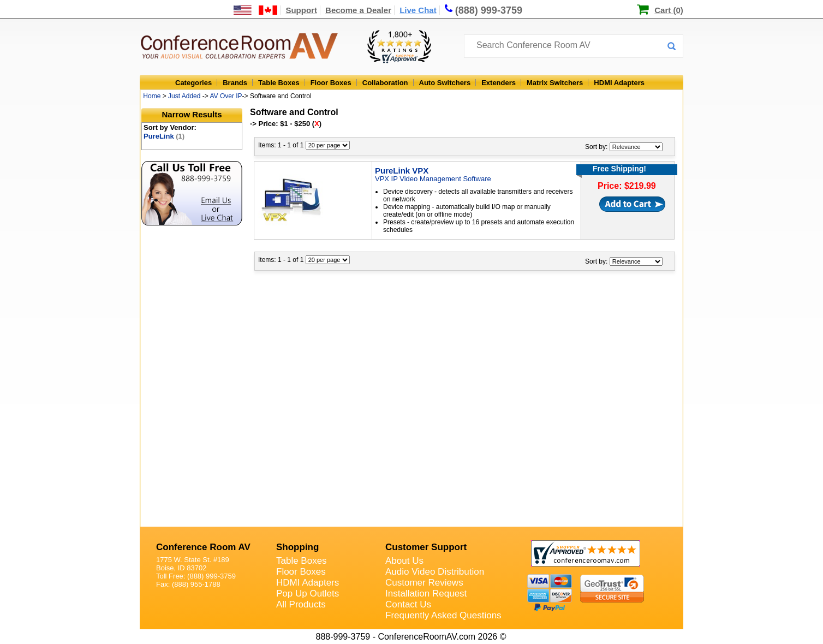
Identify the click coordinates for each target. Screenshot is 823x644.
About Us (404, 561)
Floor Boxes (331, 83)
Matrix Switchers (555, 83)
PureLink (164, 136)
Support (301, 10)
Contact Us (408, 604)
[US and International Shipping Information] (256, 10)
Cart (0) (669, 10)
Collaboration (385, 83)
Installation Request (426, 594)
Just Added (184, 96)
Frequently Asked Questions (443, 615)
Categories (193, 83)
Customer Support (426, 547)
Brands (235, 83)
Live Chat (418, 10)
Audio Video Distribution (435, 572)
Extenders (499, 83)
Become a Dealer (358, 10)
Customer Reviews (424, 583)
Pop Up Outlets (308, 594)
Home (152, 96)
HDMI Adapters (619, 83)
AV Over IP (226, 96)
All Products (301, 604)
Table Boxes (279, 83)
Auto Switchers (445, 83)
